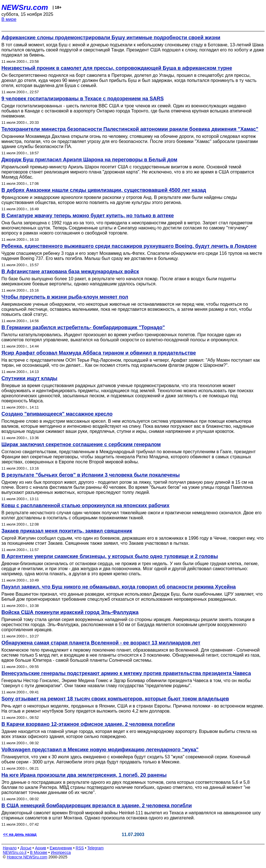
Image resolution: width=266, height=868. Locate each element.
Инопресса (61, 852)
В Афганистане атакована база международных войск (70, 272)
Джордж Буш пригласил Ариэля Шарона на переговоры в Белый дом (89, 160)
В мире (9, 19)
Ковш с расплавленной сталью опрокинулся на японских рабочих (85, 505)
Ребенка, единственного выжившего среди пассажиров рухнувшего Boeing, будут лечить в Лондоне (129, 246)
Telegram (96, 848)
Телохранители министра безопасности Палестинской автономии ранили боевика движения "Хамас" (130, 129)
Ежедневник (61, 848)
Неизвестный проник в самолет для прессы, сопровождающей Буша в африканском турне (117, 68)
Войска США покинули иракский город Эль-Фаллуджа (70, 612)
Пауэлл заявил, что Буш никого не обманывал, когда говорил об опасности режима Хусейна (119, 587)
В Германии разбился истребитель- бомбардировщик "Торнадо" (83, 327)
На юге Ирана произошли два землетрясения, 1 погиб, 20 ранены (84, 775)
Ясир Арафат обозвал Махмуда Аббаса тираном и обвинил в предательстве (99, 353)
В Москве (39, 852)
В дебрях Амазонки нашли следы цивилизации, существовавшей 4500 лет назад (104, 190)
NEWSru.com (25, 7)
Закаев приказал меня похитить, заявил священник (67, 531)
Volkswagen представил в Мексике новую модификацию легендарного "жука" (100, 750)
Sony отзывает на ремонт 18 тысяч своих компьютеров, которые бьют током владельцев (115, 699)
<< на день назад (20, 834)
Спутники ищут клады (29, 378)
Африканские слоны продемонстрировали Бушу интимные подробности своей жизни (111, 38)
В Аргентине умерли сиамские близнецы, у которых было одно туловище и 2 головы (110, 556)
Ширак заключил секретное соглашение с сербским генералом (81, 444)
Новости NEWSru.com (27, 857)
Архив (41, 848)
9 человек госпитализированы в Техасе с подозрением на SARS (83, 99)
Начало (10, 848)
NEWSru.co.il (15, 852)
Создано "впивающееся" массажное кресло (57, 414)
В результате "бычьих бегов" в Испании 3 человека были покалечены (91, 475)
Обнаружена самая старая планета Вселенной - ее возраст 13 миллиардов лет (101, 643)
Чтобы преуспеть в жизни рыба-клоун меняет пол (65, 297)
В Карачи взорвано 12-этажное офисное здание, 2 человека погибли (88, 724)
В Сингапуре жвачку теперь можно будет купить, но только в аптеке (88, 216)
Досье (26, 848)
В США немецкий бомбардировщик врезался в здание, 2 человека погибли (97, 806)
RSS (80, 848)
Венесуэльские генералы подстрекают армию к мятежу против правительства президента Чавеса (126, 673)
